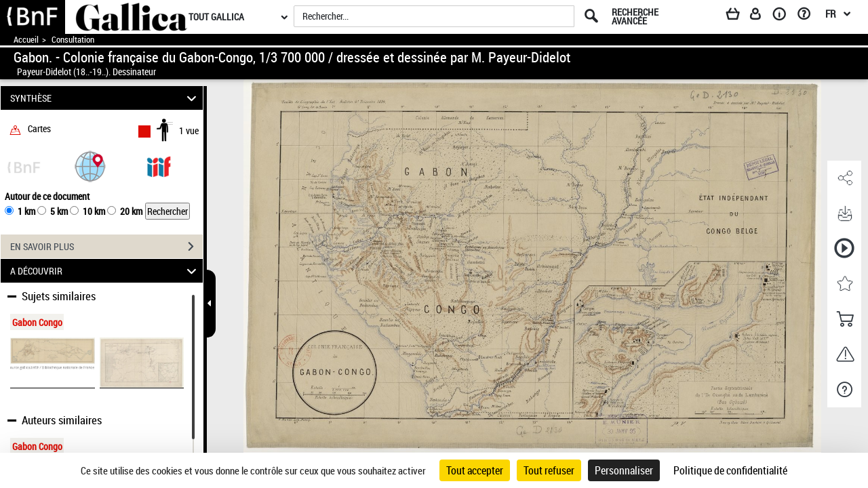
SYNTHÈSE (105, 98)
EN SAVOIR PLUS (106, 247)
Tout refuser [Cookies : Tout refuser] (549, 470)
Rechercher (167, 211)
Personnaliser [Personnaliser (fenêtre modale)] (624, 470)
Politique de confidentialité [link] (730, 470)
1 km (26, 211)
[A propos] (784, 16)
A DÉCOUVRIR (105, 271)
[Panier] (739, 16)
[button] (90, 166)
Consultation (73, 40)
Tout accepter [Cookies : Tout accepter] (475, 470)
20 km (131, 211)
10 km (94, 211)
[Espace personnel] (762, 16)
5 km (59, 211)
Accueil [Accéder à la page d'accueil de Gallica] (26, 40)
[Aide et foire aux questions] (809, 16)
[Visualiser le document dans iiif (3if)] (159, 166)
